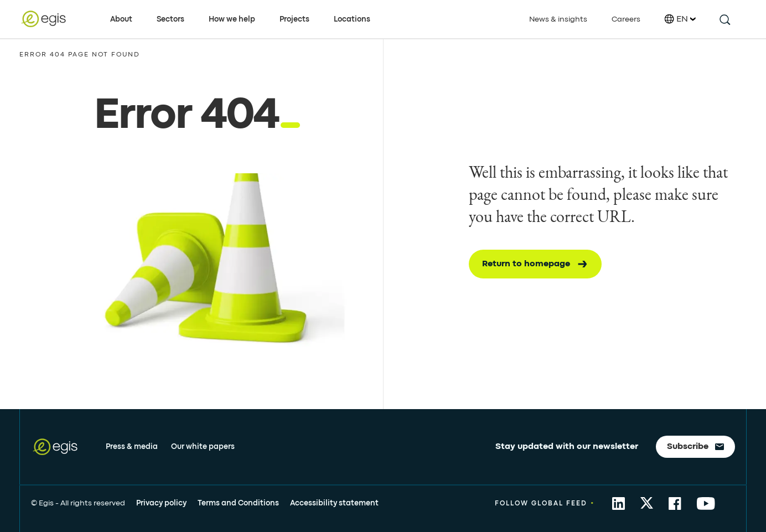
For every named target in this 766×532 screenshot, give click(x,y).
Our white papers (203, 447)
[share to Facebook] (675, 503)
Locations (352, 19)
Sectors (170, 19)
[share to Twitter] (647, 503)
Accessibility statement (334, 503)
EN (680, 19)
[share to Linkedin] (619, 503)
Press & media (132, 447)
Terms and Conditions (238, 503)
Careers (626, 19)
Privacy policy (161, 503)
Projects (294, 19)
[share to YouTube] (706, 503)
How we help (232, 19)
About (121, 19)
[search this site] (724, 19)
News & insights (558, 19)
